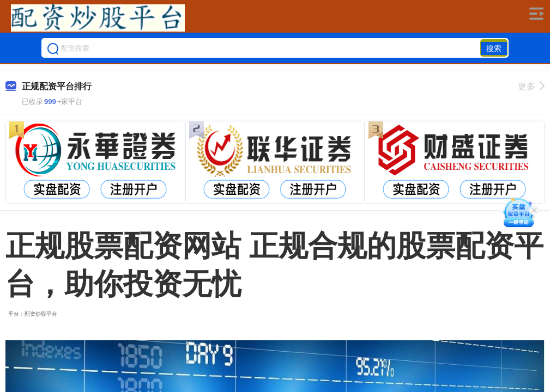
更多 (531, 86)
